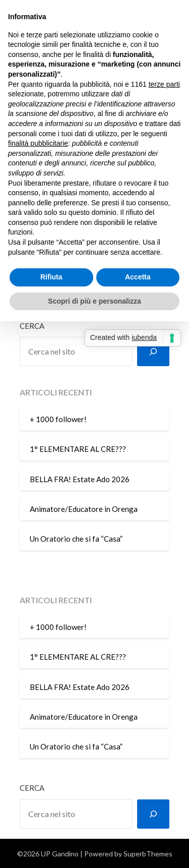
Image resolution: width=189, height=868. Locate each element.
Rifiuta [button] (51, 277)
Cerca (32, 326)
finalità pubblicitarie (38, 143)
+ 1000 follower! (58, 419)
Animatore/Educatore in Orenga (84, 509)
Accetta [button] (138, 277)
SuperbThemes (148, 854)
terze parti (164, 84)
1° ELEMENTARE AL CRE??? (78, 449)
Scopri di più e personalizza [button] (94, 301)
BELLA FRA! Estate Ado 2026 (80, 479)
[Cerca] (153, 352)
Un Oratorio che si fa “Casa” (76, 539)
